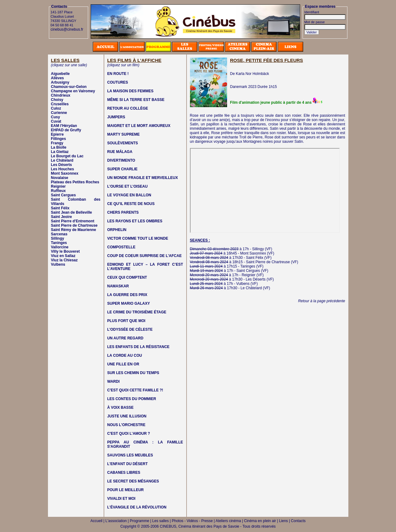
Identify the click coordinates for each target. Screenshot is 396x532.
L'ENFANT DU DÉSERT (128, 464)
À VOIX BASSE (121, 408)
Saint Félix (60, 208)
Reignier (58, 186)
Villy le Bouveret (65, 251)
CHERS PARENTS (123, 212)
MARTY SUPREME (124, 134)
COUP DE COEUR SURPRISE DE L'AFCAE (145, 256)
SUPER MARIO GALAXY (129, 303)
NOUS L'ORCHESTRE (127, 425)
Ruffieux (58, 191)
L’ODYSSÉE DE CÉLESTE (130, 329)
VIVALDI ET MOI (121, 499)
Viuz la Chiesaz (64, 260)
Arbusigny (60, 82)
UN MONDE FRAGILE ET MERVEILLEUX (143, 178)
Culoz (56, 108)
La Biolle (59, 147)
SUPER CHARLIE (123, 169)
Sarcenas (59, 234)
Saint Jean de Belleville (72, 212)
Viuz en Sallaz (63, 256)
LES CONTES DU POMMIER (132, 399)
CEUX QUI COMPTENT (127, 277)
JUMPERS (116, 117)
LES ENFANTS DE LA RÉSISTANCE (138, 347)
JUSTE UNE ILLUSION (127, 416)
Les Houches (63, 169)
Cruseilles (60, 104)
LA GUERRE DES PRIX (127, 295)
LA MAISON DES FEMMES (131, 91)
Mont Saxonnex (65, 173)
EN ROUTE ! (118, 74)
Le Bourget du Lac (67, 156)
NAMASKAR (118, 286)
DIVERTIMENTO (121, 160)
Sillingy (58, 238)
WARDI (114, 382)
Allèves (58, 78)
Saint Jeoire (62, 217)
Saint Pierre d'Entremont (73, 221)
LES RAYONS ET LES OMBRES (135, 221)
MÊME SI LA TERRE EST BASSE (136, 100)
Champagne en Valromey (73, 91)
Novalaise (60, 178)
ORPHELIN (117, 230)
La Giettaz (60, 152)
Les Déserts (62, 165)
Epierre (57, 134)
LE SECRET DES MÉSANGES (133, 481)
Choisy (57, 100)
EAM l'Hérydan (64, 126)
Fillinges (59, 139)
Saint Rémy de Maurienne (74, 230)
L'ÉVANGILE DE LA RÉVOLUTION (137, 507)
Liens (284, 521)
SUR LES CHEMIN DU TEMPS (133, 373)
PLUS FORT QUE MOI (126, 321)
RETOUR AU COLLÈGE (128, 108)
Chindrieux (61, 95)
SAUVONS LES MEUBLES (130, 455)
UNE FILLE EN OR (123, 364)
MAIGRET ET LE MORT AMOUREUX (139, 126)
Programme (140, 521)
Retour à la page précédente (321, 301)
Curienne (59, 113)
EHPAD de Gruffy (66, 130)
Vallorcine (60, 247)
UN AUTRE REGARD (125, 338)
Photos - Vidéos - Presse (192, 521)
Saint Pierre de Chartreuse (74, 225)
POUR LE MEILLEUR (126, 490)
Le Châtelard (62, 160)
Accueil (96, 521)
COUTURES (118, 82)
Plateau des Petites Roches (75, 182)
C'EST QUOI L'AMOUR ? (129, 434)
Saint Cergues (64, 195)
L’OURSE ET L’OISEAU (128, 186)
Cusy (56, 117)
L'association (116, 521)
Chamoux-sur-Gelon (69, 87)
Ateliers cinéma (228, 521)
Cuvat (56, 121)
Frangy (57, 143)
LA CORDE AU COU (125, 355)
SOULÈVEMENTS (123, 143)
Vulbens (58, 264)
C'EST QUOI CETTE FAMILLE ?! (135, 390)
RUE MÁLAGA (120, 152)
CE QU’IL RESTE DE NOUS (131, 204)
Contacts (298, 521)
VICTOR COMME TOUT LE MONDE (138, 238)
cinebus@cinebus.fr (67, 29)
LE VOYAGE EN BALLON (129, 195)
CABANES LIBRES (124, 473)
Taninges (59, 243)
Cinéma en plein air (260, 521)
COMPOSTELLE (121, 247)
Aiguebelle (60, 74)
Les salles (160, 521)
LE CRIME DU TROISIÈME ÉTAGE (137, 312)
